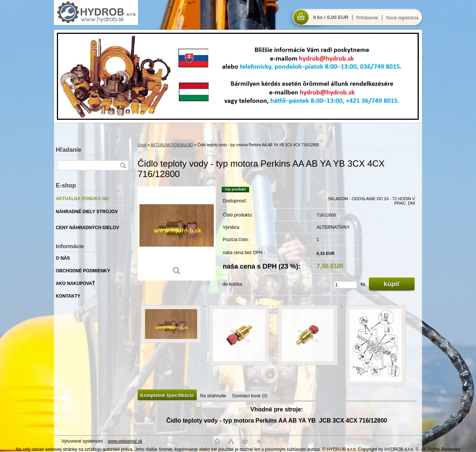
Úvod (142, 145)
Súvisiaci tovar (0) (250, 396)
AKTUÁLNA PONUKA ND (172, 145)
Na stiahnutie (213, 396)
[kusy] (345, 285)
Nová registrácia (402, 18)
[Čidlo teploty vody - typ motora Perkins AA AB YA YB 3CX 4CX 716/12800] (177, 233)
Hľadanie (68, 150)
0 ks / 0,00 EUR (331, 17)
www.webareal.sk (125, 441)
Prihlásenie (367, 18)
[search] (123, 165)
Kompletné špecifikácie (167, 395)
